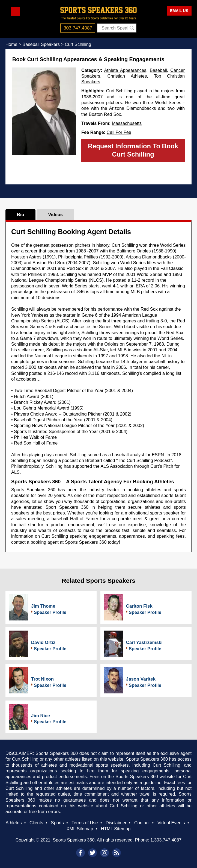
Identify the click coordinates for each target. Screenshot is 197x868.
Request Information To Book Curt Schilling (133, 150)
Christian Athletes (127, 76)
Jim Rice (41, 716)
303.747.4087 (78, 28)
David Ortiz (43, 642)
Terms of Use (85, 823)
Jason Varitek (141, 679)
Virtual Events (171, 823)
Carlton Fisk (139, 606)
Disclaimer (116, 823)
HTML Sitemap (116, 829)
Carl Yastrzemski (144, 642)
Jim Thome (43, 606)
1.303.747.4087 (166, 840)
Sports (57, 823)
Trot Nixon (42, 679)
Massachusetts (127, 123)
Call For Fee (119, 132)
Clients (36, 823)
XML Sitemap (80, 829)
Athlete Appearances (125, 70)
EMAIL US (179, 11)
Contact (142, 823)
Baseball (158, 70)
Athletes (14, 823)
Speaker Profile (50, 612)
